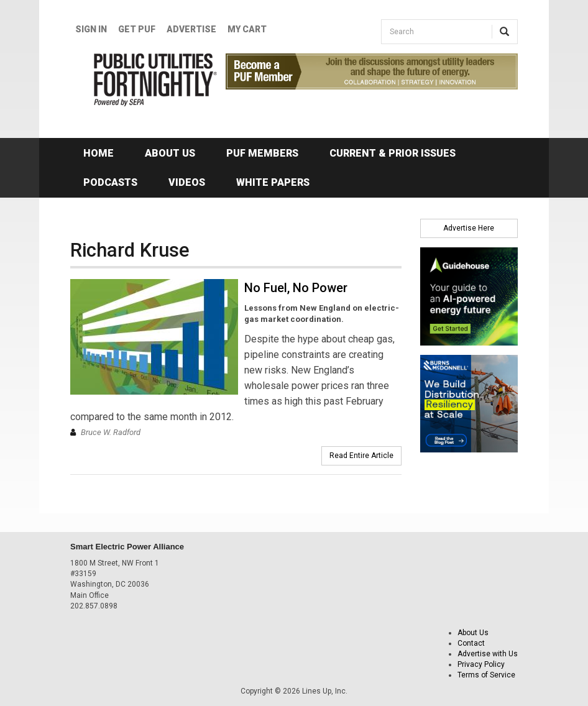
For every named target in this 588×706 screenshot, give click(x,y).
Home (99, 153)
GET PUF (137, 29)
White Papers (273, 182)
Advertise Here (469, 228)
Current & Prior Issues (393, 153)
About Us (170, 153)
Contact (471, 643)
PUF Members (262, 153)
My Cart (247, 29)
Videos (187, 182)
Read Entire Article (361, 456)
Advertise (191, 29)
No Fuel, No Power (296, 288)
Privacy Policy (481, 664)
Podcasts (110, 182)
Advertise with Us (488, 654)
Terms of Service (486, 675)
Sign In (91, 29)
